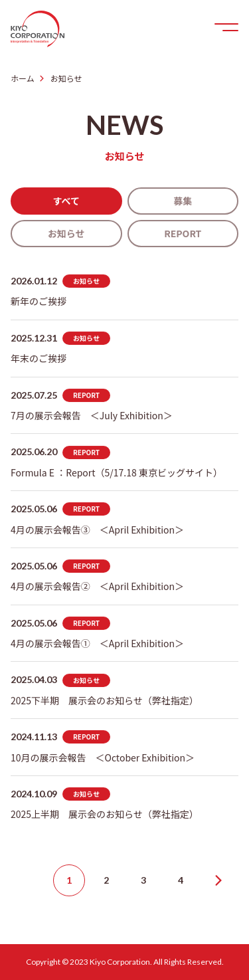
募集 (183, 201)
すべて (66, 201)
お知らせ (66, 233)
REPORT (183, 233)
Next (218, 880)
